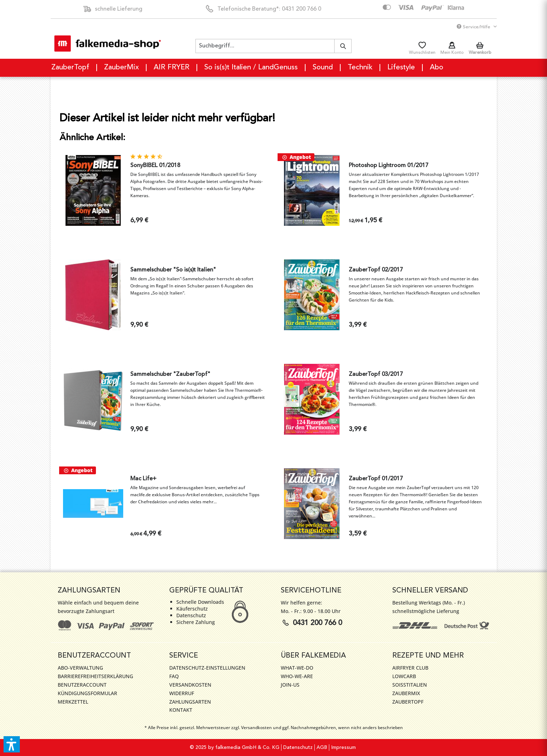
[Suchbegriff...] (273, 46)
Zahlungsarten (190, 702)
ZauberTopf (408, 702)
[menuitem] (273, 46)
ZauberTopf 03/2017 (376, 374)
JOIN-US (290, 685)
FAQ (174, 676)
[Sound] (323, 68)
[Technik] (360, 68)
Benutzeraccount (82, 685)
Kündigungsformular (87, 693)
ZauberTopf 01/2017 (376, 479)
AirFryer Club (410, 668)
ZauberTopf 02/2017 (376, 270)
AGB (322, 748)
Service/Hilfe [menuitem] (474, 27)
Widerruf (182, 693)
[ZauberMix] (122, 68)
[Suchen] (343, 46)
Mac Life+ (143, 479)
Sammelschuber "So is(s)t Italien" (173, 270)
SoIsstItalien (410, 685)
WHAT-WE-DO (297, 668)
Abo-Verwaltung (80, 668)
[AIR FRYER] (172, 68)
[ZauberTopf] (71, 68)
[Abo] (437, 68)
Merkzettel (73, 702)
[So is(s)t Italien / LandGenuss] (251, 68)
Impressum (343, 748)
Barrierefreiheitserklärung (95, 676)
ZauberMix (406, 693)
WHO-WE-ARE (297, 676)
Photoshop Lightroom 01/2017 (389, 166)
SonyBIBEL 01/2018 (155, 166)
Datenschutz (298, 748)
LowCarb (404, 676)
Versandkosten (190, 685)
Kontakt (181, 710)
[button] (12, 744)
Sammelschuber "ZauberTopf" (170, 374)
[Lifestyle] (401, 68)
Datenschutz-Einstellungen (207, 668)
